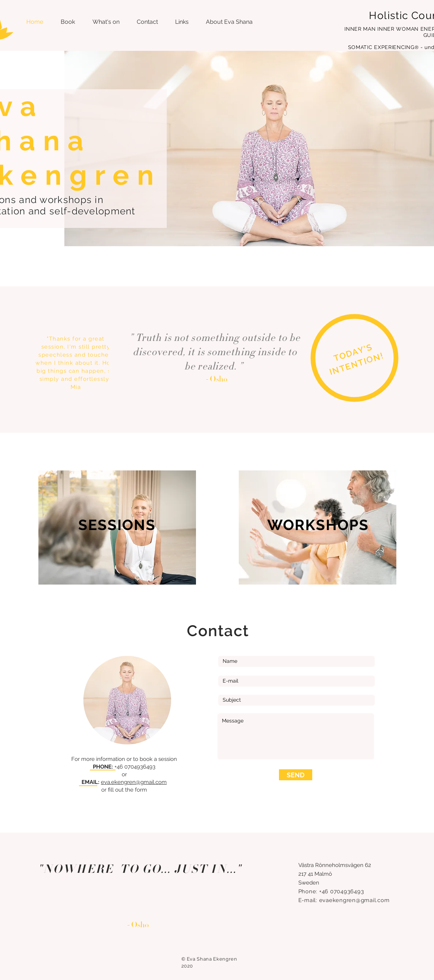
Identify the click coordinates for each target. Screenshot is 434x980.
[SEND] (296, 775)
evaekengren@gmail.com (354, 900)
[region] (356, 360)
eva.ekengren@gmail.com (134, 782)
